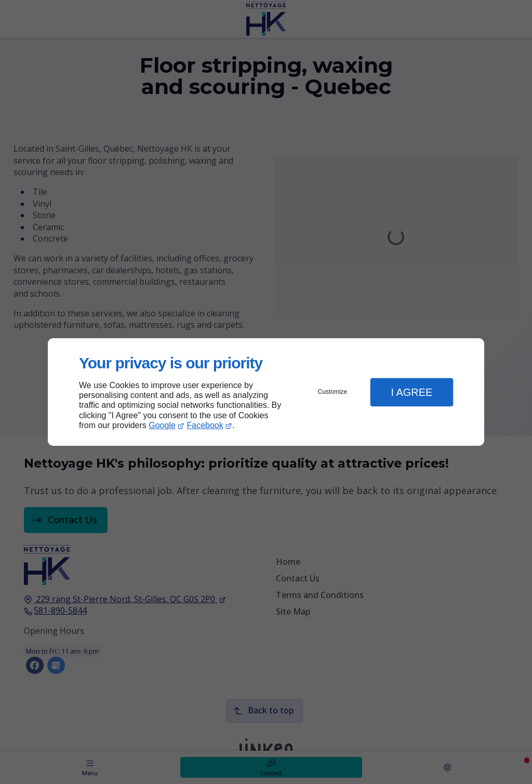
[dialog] (266, 392)
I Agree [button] (411, 392)
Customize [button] (333, 392)
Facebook (205, 425)
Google (162, 425)
